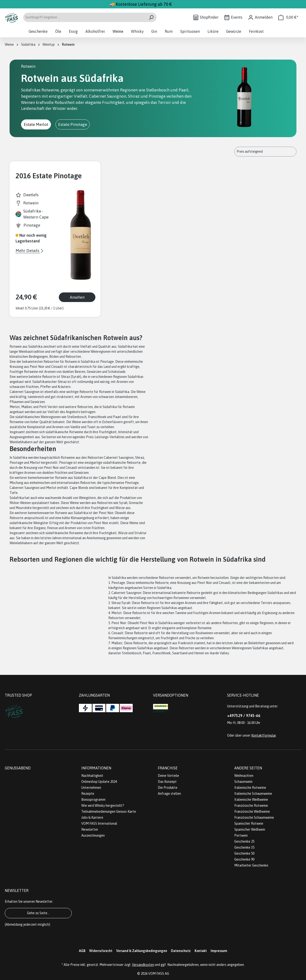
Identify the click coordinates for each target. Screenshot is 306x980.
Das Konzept (167, 782)
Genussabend (18, 768)
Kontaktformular (264, 735)
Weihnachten (244, 776)
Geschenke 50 (244, 853)
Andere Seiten (248, 768)
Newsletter (90, 829)
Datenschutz (181, 951)
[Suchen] (151, 17)
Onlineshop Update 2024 (99, 782)
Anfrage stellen (169, 794)
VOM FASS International (99, 823)
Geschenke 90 (244, 859)
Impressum (219, 951)
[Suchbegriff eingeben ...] (84, 17)
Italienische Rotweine (250, 788)
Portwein (241, 835)
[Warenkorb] (288, 17)
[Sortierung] (265, 152)
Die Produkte (168, 788)
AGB (82, 951)
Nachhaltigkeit (92, 776)
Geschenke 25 (244, 841)
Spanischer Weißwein (250, 829)
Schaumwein (243, 782)
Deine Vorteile (168, 776)
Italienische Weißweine (251, 800)
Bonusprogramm (93, 800)
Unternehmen (91, 788)
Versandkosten (143, 965)
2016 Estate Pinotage (49, 176)
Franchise (168, 768)
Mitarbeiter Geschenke (251, 865)
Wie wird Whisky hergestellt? (103, 806)
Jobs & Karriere (92, 818)
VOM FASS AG (159, 974)
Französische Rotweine (251, 806)
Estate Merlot (36, 124)
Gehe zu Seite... (38, 913)
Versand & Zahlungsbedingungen (142, 951)
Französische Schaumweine (254, 818)
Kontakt (201, 951)
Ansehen (77, 297)
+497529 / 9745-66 (244, 716)
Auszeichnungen (93, 835)
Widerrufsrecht (101, 951)
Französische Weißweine (252, 812)
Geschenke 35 (244, 847)
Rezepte (88, 794)
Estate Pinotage (73, 124)
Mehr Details (28, 251)
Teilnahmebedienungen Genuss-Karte (109, 812)
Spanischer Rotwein (249, 823)
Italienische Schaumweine (253, 794)
